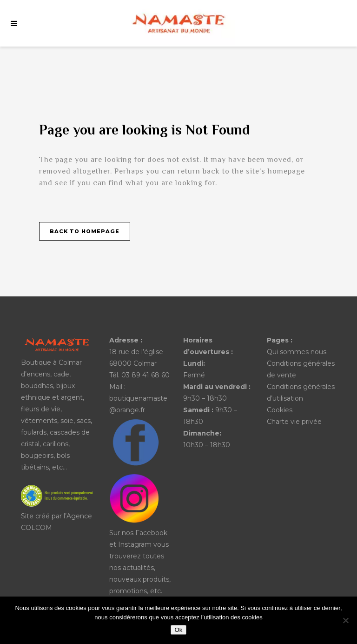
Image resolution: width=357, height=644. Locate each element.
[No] (345, 620)
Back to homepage (85, 231)
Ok (178, 630)
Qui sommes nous (297, 352)
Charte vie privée (294, 422)
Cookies (280, 410)
